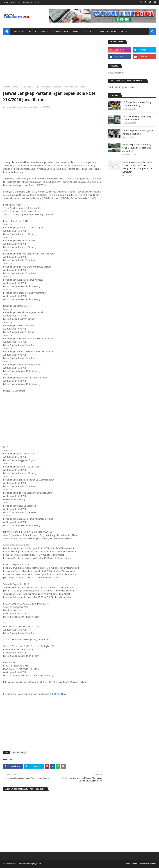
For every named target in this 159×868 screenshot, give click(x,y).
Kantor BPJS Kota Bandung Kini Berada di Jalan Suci (138, 132)
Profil (134, 864)
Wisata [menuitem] (44, 31)
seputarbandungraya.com (18, 107)
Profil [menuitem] (124, 31)
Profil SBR (16, 2)
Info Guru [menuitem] (90, 31)
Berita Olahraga (19, 87)
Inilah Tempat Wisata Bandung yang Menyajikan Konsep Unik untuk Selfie (137, 148)
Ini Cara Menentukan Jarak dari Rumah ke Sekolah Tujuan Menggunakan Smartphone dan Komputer (137, 167)
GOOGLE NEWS (60, 694)
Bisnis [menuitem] (76, 31)
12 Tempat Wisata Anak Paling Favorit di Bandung (137, 104)
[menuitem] (7, 32)
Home (6, 2)
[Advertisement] (53, 62)
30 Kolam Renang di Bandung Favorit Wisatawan (137, 118)
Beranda (7, 87)
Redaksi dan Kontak (31, 2)
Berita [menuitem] (33, 31)
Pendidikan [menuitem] (19, 31)
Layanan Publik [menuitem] (60, 31)
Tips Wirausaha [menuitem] (108, 31)
